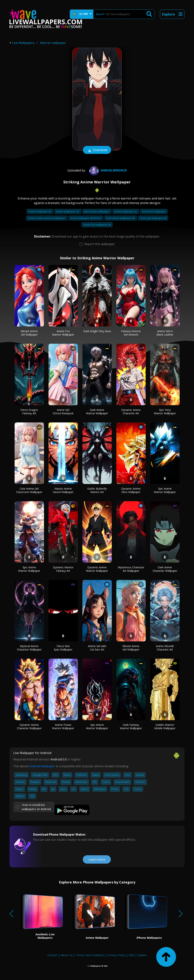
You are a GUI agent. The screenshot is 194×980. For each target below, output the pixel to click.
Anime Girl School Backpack (63, 412)
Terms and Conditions (90, 955)
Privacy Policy (117, 955)
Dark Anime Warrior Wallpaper (97, 412)
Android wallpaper (42, 766)
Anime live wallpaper (154, 211)
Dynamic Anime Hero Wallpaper (131, 490)
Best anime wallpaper (97, 211)
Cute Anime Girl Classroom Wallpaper (29, 490)
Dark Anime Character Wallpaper (165, 569)
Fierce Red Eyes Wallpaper (63, 648)
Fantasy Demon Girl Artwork (131, 333)
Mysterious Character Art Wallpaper (131, 569)
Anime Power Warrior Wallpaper (63, 726)
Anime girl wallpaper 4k (153, 218)
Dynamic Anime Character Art (131, 412)
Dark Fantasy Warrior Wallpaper (131, 726)
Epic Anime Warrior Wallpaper (165, 490)
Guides (142, 955)
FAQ (132, 955)
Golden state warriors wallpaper (47, 218)
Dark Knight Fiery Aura (97, 331)
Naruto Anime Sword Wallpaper (63, 490)
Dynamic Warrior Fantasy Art (63, 569)
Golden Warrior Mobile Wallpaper (165, 726)
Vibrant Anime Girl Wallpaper (29, 333)
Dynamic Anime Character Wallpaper (29, 726)
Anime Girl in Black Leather (165, 333)
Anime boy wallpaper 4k (97, 225)
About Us (67, 955)
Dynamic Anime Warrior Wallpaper (97, 569)
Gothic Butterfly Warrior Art (97, 490)
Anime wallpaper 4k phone (86, 218)
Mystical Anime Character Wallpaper (29, 648)
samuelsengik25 (108, 170)
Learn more (97, 859)
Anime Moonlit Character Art (165, 648)
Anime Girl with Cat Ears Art (97, 648)
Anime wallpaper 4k (40, 211)
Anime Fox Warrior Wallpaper (63, 333)
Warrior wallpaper (53, 43)
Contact (52, 955)
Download (97, 150)
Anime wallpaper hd (68, 211)
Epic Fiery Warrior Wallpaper (165, 412)
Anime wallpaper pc (126, 211)
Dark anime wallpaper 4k (121, 218)
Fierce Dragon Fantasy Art (29, 412)
